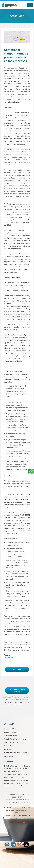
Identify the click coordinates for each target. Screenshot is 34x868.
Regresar (17, 669)
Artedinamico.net (25, 818)
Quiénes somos (10, 729)
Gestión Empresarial (12, 746)
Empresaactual (9, 658)
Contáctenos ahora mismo (17, 690)
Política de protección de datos (16, 753)
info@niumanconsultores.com (20, 805)
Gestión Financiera (11, 742)
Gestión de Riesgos (11, 736)
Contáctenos (9, 756)
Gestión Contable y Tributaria (15, 739)
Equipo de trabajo (11, 732)
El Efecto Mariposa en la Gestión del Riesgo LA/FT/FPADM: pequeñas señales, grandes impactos (18, 783)
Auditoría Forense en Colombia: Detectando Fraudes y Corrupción (17, 776)
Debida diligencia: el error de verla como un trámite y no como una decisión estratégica (17, 769)
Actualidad (8, 749)
